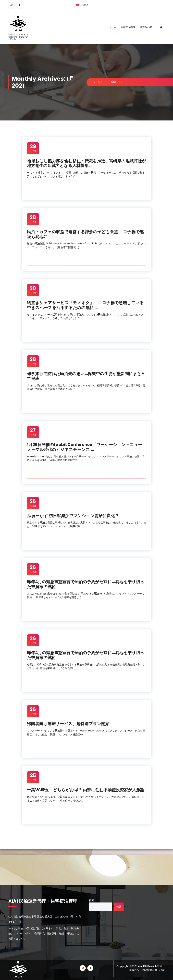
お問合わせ (146, 27)
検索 (92, 900)
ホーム (112, 27)
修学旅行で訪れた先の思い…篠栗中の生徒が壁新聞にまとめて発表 (86, 376)
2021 (114, 82)
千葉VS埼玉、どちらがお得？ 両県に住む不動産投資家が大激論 (86, 790)
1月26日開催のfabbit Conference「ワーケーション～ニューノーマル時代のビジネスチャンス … (85, 447)
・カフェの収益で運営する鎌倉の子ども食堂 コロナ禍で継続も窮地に (85, 234)
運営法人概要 (128, 27)
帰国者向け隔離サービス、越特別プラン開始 (68, 724)
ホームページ (100, 82)
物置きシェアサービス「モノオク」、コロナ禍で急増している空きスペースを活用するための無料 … (85, 305)
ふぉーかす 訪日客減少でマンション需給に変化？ (73, 516)
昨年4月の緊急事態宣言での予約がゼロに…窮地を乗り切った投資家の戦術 (86, 584)
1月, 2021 (33, 148)
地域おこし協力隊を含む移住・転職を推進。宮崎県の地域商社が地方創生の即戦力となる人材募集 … (86, 163)
